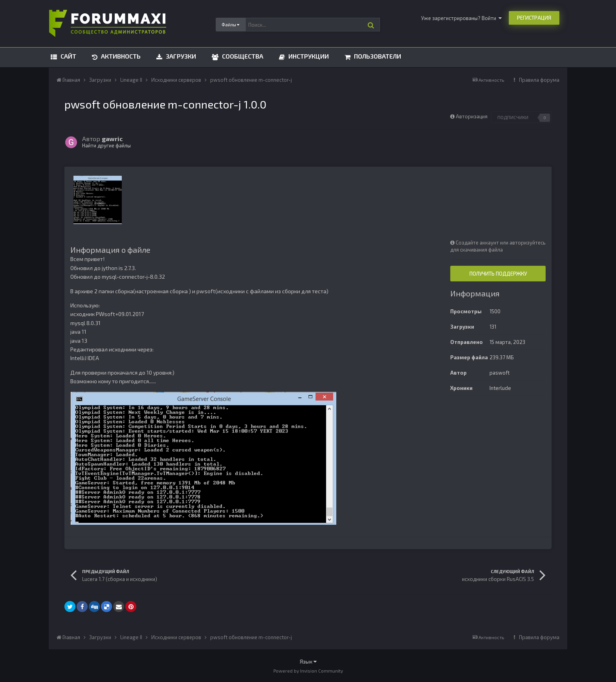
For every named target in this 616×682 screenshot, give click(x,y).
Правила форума (539, 80)
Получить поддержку (498, 274)
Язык (308, 661)
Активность (120, 56)
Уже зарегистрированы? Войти (461, 18)
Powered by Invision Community (308, 671)
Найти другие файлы (106, 145)
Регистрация (534, 18)
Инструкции (308, 56)
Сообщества (242, 56)
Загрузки (180, 56)
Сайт (68, 56)
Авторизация (472, 116)
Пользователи (377, 56)
